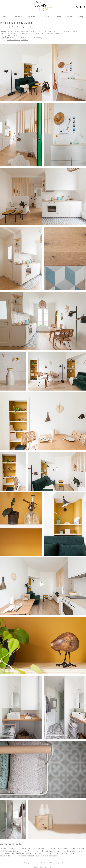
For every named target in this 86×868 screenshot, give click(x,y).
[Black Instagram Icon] (77, 7)
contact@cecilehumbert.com (62, 863)
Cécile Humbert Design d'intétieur (18, 40)
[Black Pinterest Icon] (81, 7)
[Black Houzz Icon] (85, 7)
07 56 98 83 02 (48, 863)
